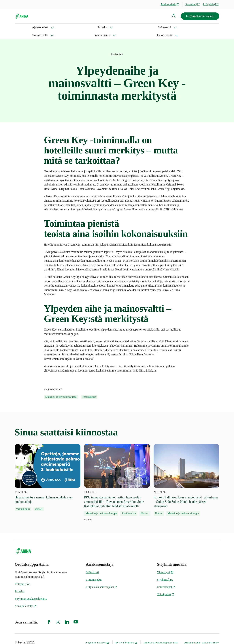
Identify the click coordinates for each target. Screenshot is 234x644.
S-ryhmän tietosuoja (98, 635)
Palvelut (47, 27)
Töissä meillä (94, 27)
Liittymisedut (94, 572)
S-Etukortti (69, 27)
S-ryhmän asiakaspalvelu (31, 591)
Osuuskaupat (166, 579)
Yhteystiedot (22, 576)
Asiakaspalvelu (170, 4)
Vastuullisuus (121, 27)
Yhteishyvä (165, 565)
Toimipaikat (166, 587)
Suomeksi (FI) (193, 4)
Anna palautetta (26, 598)
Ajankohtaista (23, 27)
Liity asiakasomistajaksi (200, 16)
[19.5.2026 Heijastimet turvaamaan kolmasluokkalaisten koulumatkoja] (48, 470)
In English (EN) (211, 4)
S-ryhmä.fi (165, 572)
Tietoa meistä (148, 27)
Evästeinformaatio (126, 635)
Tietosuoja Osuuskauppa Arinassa (161, 635)
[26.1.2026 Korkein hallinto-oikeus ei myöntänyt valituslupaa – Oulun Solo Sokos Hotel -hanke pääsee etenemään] (186, 472)
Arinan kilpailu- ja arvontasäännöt (202, 635)
